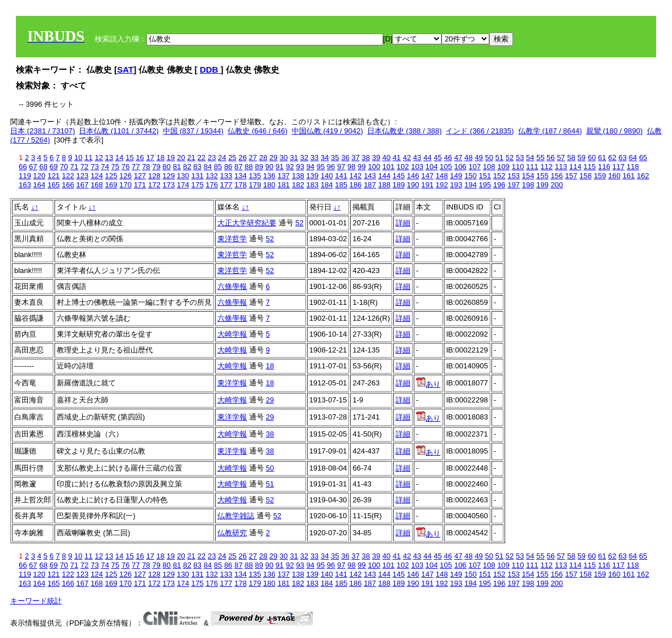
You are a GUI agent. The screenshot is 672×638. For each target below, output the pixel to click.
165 (54, 185)
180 (270, 185)
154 (528, 176)
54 (530, 158)
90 (269, 167)
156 (557, 176)
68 (43, 167)
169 (111, 185)
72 (85, 167)
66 (23, 167)
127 (140, 176)
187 (370, 185)
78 (146, 167)
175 (198, 185)
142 (356, 176)
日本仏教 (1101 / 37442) (119, 131)
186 (356, 185)
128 (154, 176)
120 (39, 176)
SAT (125, 70)
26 (242, 158)
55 (540, 158)
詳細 (403, 223)
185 (341, 185)
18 (160, 158)
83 (198, 167)
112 (547, 167)
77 (136, 167)
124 (97, 176)
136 (270, 176)
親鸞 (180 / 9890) (615, 131)
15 (129, 158)
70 (64, 167)
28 (263, 158)
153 (514, 176)
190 (413, 185)
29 (274, 158)
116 (604, 167)
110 (518, 167)
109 (503, 167)
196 (499, 185)
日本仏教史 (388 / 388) (405, 131)
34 (325, 158)
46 (448, 158)
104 (432, 167)
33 (314, 158)
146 (413, 176)
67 (33, 167)
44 (427, 158)
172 (154, 185)
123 (82, 176)
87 (238, 167)
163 (25, 185)
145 (399, 176)
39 (376, 158)
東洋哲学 (232, 239)
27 (253, 158)
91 (279, 167)
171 (140, 185)
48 (468, 158)
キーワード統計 (36, 601)
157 (571, 176)
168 (97, 185)
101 (389, 167)
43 (417, 158)
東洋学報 (232, 383)
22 (201, 158)
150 (471, 176)
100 (374, 167)
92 (289, 167)
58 (571, 158)
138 (298, 176)
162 (643, 176)
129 (169, 176)
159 (600, 176)
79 (156, 167)
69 (53, 167)
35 (335, 158)
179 (255, 185)
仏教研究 (232, 533)
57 (561, 158)
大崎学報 (232, 334)
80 (166, 167)
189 (399, 185)
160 (614, 176)
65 (643, 158)
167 (82, 185)
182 (298, 185)
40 (387, 158)
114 (576, 167)
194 (471, 185)
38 (366, 158)
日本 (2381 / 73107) (43, 131)
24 (222, 158)
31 (294, 158)
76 (125, 167)
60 (591, 158)
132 (212, 176)
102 (403, 167)
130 (183, 176)
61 (602, 158)
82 (187, 167)
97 (341, 167)
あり (428, 384)
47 (458, 158)
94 (310, 167)
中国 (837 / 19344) (193, 131)
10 (78, 158)
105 (446, 167)
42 (407, 158)
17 (150, 158)
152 (499, 176)
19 (171, 158)
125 (111, 176)
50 (489, 158)
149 (456, 176)
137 (284, 176)
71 (74, 167)
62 (612, 158)
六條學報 (232, 286)
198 (528, 185)
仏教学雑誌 (236, 516)
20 (181, 158)
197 (514, 185)
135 (255, 176)
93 (300, 167)
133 (226, 176)
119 (25, 176)
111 (532, 167)
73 (95, 167)
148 (442, 176)
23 (212, 158)
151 (485, 176)
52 (510, 158)
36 (345, 158)
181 (284, 185)
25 (232, 158)
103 (417, 167)
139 (313, 176)
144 (384, 176)
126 (125, 176)
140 (327, 176)
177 (226, 185)
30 (284, 158)
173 (169, 185)
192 (442, 185)
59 (581, 158)
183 (313, 185)
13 (109, 158)
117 (619, 167)
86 (228, 167)
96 (331, 167)
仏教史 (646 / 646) (258, 131)
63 (623, 158)
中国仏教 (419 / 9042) (327, 131)
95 (321, 167)
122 (68, 176)
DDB (210, 70)
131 (198, 176)
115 (590, 167)
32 (304, 158)
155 (543, 176)
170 (125, 185)
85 (218, 167)
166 (68, 185)
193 (456, 185)
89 (259, 167)
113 (561, 167)
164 (39, 185)
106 (460, 167)
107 (474, 167)
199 (543, 185)
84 (208, 167)
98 (351, 167)
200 (557, 185)
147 (427, 176)
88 (249, 167)
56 (551, 158)
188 (384, 185)
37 (355, 158)
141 (341, 176)
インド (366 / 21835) (480, 131)
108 (489, 167)
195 (485, 185)
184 (327, 185)
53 (520, 158)
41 (397, 158)
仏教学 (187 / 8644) (550, 131)
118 (633, 167)
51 (499, 158)
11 (89, 158)
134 (241, 176)
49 (478, 158)
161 (629, 176)
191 (427, 185)
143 (370, 176)
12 (99, 158)
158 (586, 176)
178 (241, 185)
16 (140, 158)
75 (115, 167)
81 (177, 167)
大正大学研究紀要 (247, 223)
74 (105, 167)
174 (183, 185)
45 (438, 158)
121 (54, 176)
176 (212, 185)
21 (191, 158)
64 (633, 158)
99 (362, 167)
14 (119, 158)
